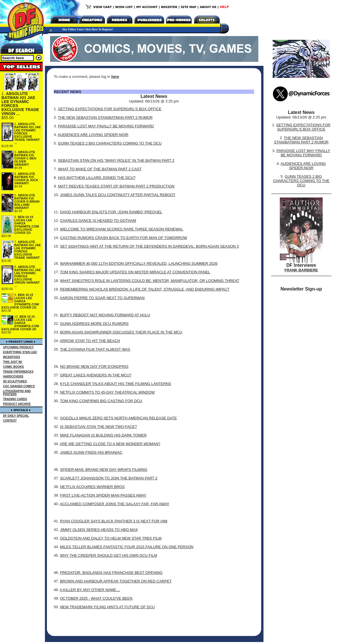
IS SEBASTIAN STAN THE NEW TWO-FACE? (99, 427)
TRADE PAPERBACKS (18, 372)
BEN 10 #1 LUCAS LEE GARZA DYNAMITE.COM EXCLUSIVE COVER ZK (20, 323)
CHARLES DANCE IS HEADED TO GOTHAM (98, 221)
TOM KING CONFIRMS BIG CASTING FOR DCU (101, 401)
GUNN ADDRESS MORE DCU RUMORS (94, 324)
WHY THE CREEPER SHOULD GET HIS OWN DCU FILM (109, 555)
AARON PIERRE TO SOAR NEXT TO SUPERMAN (102, 298)
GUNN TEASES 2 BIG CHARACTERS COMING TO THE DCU (110, 143)
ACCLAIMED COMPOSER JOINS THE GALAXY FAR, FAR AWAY (115, 504)
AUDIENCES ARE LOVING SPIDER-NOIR (93, 135)
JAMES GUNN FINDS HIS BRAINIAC (91, 452)
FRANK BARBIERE (301, 270)
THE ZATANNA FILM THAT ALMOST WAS (95, 349)
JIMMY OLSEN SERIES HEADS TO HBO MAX (99, 530)
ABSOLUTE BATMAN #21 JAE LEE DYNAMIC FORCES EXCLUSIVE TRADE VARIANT (28, 250)
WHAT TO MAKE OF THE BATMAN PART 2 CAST (100, 169)
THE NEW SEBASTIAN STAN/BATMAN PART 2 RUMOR (105, 117)
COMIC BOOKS (14, 367)
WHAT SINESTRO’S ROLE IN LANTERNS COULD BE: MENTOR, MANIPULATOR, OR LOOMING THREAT (150, 281)
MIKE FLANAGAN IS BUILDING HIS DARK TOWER (103, 435)
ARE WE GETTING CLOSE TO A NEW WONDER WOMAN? (110, 444)
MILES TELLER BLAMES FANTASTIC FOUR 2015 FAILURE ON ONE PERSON (127, 547)
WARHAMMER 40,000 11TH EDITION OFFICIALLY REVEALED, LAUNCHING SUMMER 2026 (139, 263)
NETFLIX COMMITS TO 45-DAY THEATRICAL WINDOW (107, 392)
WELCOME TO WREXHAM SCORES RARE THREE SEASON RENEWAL (122, 229)
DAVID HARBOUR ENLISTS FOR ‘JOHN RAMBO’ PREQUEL (111, 212)
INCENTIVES (12, 357)
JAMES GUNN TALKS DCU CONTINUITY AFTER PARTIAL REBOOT (118, 195)
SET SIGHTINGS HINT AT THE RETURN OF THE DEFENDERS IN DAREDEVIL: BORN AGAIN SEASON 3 (149, 246)
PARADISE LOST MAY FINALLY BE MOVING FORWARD (106, 126)
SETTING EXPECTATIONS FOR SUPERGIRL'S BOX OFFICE (110, 109)
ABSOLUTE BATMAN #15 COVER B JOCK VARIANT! (26, 178)
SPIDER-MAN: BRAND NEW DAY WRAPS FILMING (104, 470)
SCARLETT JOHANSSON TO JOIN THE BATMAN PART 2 (109, 478)
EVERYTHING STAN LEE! (20, 352)
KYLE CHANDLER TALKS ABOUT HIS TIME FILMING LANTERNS (116, 384)
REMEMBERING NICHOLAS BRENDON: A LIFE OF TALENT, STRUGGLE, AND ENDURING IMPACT (145, 289)
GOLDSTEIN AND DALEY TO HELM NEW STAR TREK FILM (111, 538)
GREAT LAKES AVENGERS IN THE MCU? (96, 375)
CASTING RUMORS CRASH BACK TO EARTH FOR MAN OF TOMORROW (124, 238)
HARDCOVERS (13, 377)
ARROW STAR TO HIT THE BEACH (90, 341)
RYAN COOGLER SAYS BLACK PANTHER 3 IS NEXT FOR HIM (114, 521)
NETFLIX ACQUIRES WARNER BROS (92, 487)
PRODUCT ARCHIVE (17, 404)
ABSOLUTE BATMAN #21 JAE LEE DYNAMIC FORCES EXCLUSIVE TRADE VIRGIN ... (20, 104)
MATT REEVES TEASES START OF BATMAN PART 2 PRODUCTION (116, 186)
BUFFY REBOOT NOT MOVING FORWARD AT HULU (105, 315)
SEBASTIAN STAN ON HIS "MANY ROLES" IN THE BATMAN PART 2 (116, 160)
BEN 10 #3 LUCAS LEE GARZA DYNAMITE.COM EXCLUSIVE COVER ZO (27, 225)
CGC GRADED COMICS (19, 386)
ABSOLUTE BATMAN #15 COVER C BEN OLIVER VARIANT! (25, 158)
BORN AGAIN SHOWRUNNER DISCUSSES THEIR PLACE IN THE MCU (121, 332)
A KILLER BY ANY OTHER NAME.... (90, 590)
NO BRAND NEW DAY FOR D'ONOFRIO (94, 367)
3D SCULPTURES (15, 381)
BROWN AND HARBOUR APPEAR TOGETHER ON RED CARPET (116, 581)
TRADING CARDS (15, 399)
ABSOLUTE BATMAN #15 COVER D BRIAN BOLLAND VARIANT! (27, 202)
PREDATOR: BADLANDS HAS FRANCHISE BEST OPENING (111, 573)
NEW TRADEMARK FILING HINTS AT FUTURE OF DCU (108, 607)
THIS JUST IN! (13, 362)
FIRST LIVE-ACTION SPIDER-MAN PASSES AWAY (103, 495)
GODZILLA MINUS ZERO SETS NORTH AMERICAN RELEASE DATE (118, 418)
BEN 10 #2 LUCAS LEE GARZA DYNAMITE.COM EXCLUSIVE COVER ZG (20, 301)
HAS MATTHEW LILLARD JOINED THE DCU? (97, 178)
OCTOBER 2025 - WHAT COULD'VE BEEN (96, 598)
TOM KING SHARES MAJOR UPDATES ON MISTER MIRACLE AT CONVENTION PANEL (135, 272)
